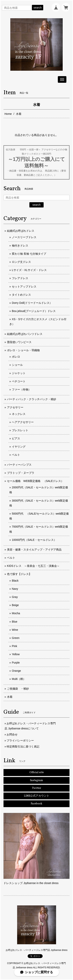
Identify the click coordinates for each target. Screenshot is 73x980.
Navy (15, 589)
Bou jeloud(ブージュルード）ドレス (34, 311)
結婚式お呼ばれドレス (21, 231)
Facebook (36, 804)
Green (16, 638)
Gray (15, 597)
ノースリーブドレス (24, 237)
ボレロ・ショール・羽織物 (23, 350)
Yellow (16, 654)
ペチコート (19, 381)
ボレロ (16, 357)
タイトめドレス (21, 295)
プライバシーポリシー (20, 740)
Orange (16, 671)
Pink (15, 646)
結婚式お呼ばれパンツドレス (25, 334)
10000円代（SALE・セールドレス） (34, 540)
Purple (16, 663)
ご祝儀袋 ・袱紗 (18, 689)
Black (15, 581)
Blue (15, 622)
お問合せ (12, 734)
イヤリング (19, 447)
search (38, 8)
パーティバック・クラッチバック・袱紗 (32, 399)
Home (8, 114)
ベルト (16, 455)
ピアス (16, 438)
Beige (15, 605)
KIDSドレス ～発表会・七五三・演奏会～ (33, 566)
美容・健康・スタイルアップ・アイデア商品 (34, 550)
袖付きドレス (20, 246)
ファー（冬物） (21, 389)
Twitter (36, 788)
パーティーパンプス (19, 465)
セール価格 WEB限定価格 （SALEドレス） (35, 481)
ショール (17, 365)
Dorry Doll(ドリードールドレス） (32, 303)
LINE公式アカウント (37, 796)
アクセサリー (15, 407)
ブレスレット (20, 430)
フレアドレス (20, 278)
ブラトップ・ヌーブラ (21, 473)
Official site (37, 772)
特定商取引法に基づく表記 (23, 747)
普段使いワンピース (19, 342)
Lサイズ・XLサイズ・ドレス (29, 270)
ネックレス (19, 414)
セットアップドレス (24, 287)
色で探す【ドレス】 (19, 574)
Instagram (36, 780)
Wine (15, 630)
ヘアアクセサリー (23, 422)
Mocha (16, 613)
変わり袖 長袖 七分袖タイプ (29, 254)
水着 (10, 697)
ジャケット (19, 373)
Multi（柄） (19, 679)
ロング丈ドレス (21, 262)
